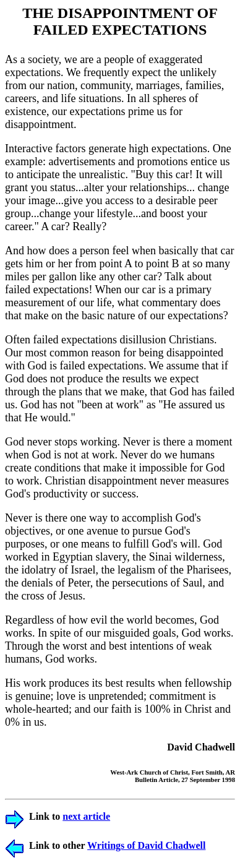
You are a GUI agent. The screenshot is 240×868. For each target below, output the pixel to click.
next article (86, 816)
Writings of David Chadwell (146, 845)
